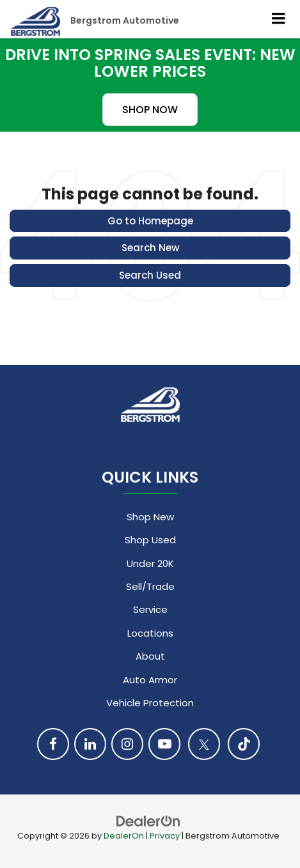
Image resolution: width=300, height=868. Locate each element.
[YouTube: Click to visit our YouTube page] (164, 744)
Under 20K (150, 563)
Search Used (150, 275)
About (150, 656)
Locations (150, 633)
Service (150, 609)
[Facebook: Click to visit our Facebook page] (53, 744)
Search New (150, 248)
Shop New (150, 517)
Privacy (165, 836)
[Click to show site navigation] (279, 19)
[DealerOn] (148, 820)
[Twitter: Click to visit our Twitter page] (204, 744)
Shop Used (150, 540)
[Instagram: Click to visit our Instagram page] (127, 744)
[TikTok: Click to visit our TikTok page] (244, 744)
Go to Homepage (150, 221)
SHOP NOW (150, 110)
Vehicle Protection (150, 703)
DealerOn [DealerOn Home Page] (124, 836)
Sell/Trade (150, 586)
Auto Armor (150, 680)
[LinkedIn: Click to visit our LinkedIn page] (90, 744)
